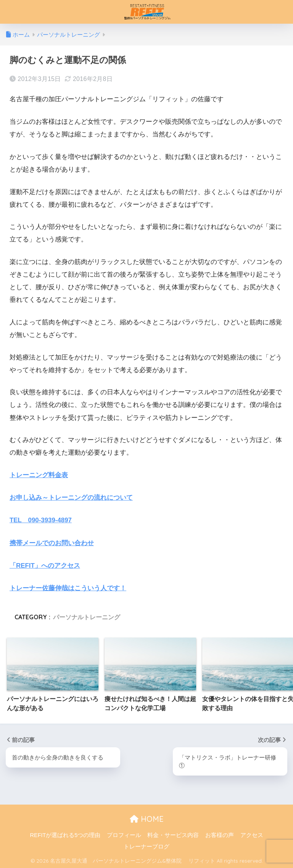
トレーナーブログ (146, 845)
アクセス (252, 834)
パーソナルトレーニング (87, 616)
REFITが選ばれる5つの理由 (65, 834)
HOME (147, 818)
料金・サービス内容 (173, 834)
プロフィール (124, 834)
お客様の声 (220, 834)
